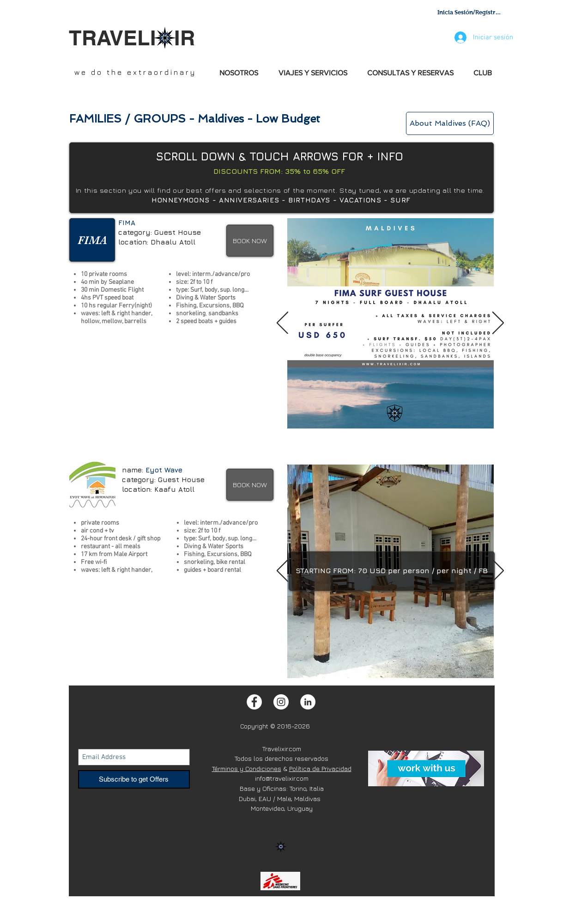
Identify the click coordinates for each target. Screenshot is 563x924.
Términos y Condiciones (247, 768)
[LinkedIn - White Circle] (308, 702)
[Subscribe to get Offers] (134, 779)
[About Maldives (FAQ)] (450, 123)
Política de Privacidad (320, 768)
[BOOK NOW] (250, 241)
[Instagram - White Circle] (281, 702)
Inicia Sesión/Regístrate (470, 12)
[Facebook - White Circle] (254, 702)
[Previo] (282, 324)
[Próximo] (498, 324)
